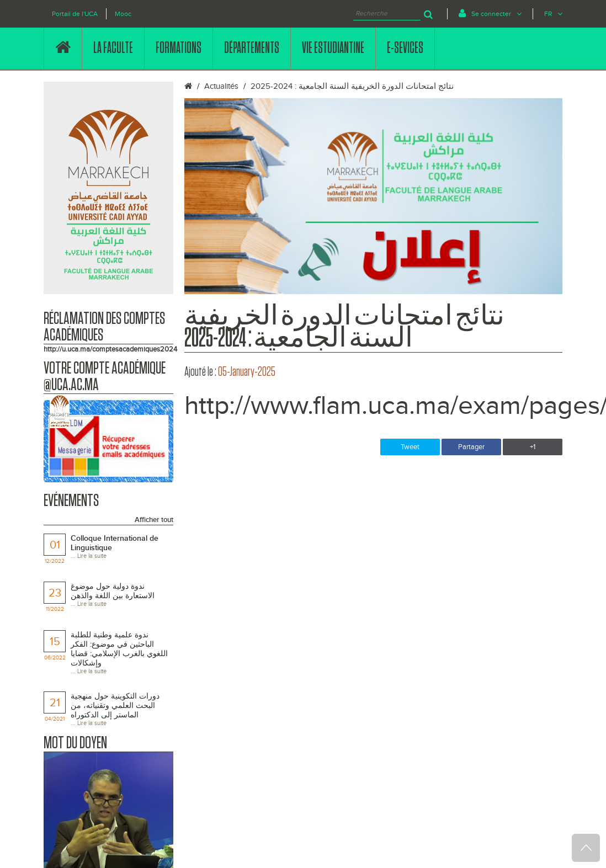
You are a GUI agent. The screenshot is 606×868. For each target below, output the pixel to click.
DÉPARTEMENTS (252, 48)
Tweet (410, 447)
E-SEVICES (405, 48)
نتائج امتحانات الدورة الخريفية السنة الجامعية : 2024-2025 (352, 86)
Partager (471, 447)
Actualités (221, 86)
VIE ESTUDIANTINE (333, 48)
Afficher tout (154, 520)
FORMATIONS (179, 48)
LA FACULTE (113, 48)
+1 (533, 447)
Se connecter (490, 13)
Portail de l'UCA (75, 14)
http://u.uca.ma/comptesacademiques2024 (110, 349)
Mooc (123, 14)
